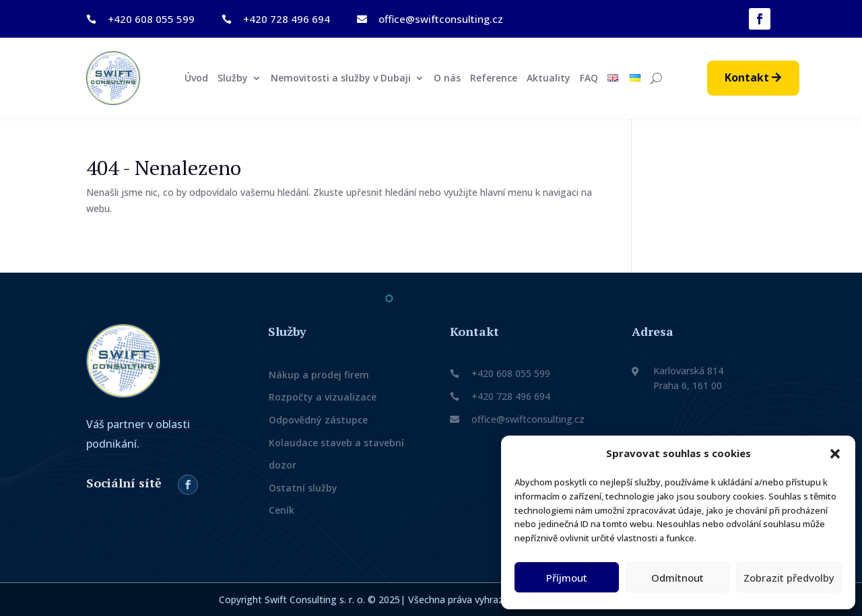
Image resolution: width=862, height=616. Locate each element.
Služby (233, 79)
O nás (447, 79)
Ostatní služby (303, 488)
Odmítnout (677, 578)
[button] (835, 454)
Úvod (196, 79)
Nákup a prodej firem (319, 375)
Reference (494, 79)
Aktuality (549, 79)
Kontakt (747, 77)
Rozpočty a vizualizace (323, 397)
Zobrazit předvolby (789, 578)
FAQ (589, 79)
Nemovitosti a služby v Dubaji (341, 79)
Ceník (281, 510)
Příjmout (567, 578)
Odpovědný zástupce (318, 420)
